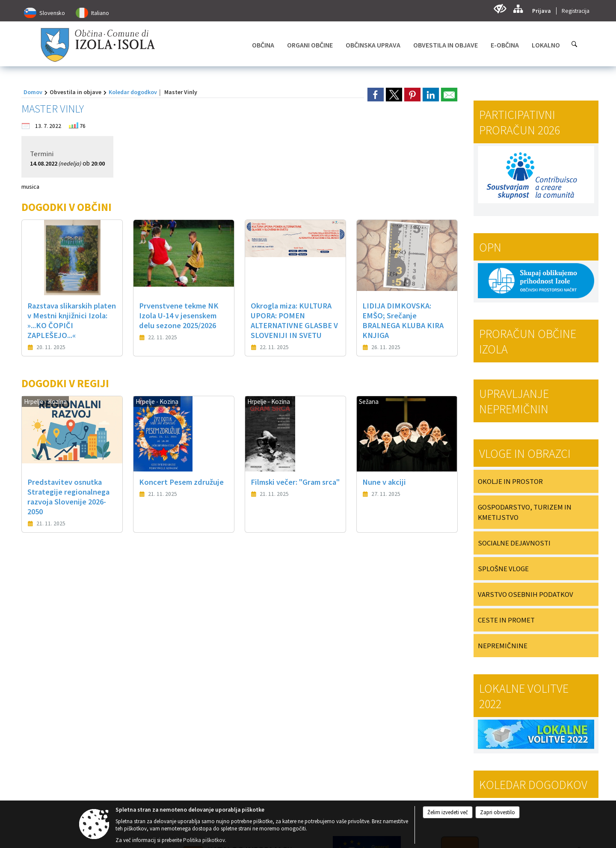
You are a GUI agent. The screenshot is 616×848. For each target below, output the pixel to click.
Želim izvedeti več (448, 812)
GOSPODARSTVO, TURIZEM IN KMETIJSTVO (525, 512)
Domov (33, 92)
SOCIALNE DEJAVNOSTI (514, 543)
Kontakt (32, 659)
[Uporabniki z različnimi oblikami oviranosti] (500, 9)
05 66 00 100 (46, 715)
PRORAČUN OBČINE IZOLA (528, 341)
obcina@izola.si (49, 729)
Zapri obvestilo (498, 812)
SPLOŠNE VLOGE (503, 569)
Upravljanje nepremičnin (514, 401)
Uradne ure (189, 659)
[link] (376, 95)
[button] (36, 593)
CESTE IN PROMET (506, 620)
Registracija (576, 11)
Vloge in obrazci (525, 454)
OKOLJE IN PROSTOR (510, 481)
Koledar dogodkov (133, 92)
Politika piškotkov (204, 840)
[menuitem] (263, 45)
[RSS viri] (382, 724)
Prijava (542, 11)
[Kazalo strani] (518, 9)
